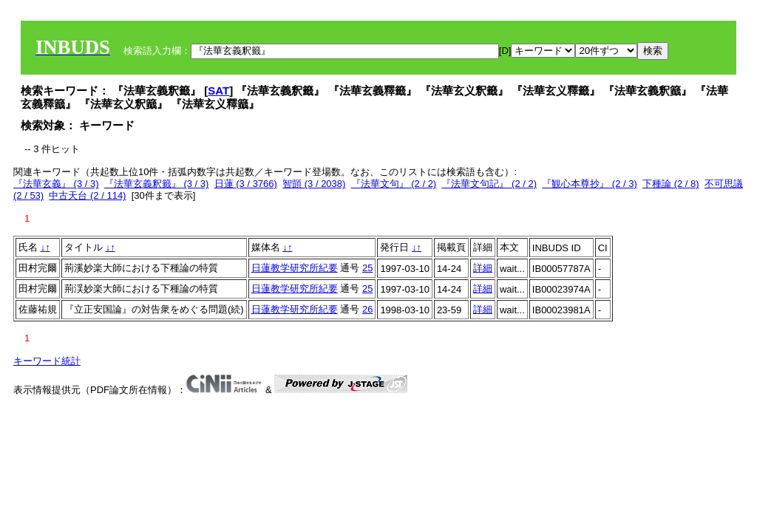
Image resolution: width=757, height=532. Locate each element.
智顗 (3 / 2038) (314, 184)
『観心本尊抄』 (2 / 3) (590, 184)
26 (367, 309)
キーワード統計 (47, 361)
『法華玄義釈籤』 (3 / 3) (157, 184)
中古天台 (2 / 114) (87, 195)
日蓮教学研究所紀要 (295, 268)
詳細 (483, 268)
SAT (218, 91)
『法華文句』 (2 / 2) (394, 184)
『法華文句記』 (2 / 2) (489, 184)
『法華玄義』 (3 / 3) (56, 184)
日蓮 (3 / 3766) (246, 184)
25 (367, 268)
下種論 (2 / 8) (671, 184)
